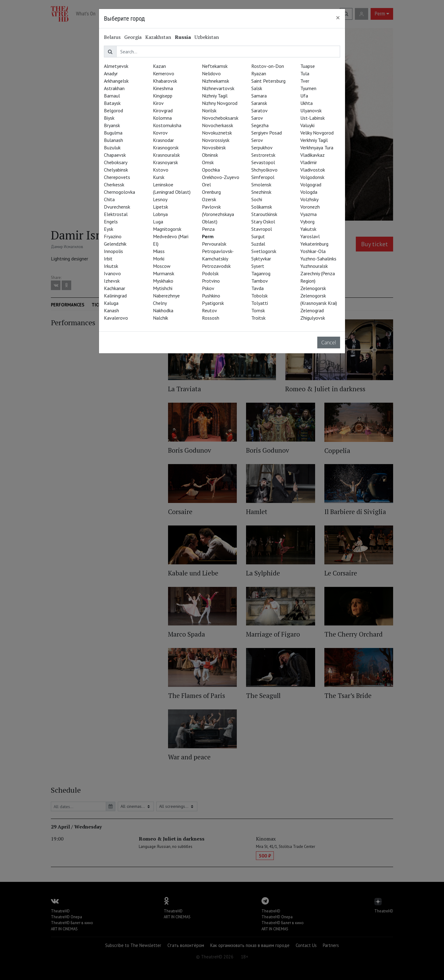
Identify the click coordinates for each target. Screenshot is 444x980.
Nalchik (160, 318)
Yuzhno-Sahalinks (318, 259)
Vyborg (307, 222)
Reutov (210, 310)
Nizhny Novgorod (220, 103)
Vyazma (308, 214)
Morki (159, 259)
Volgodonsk (312, 177)
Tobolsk (259, 296)
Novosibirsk (214, 147)
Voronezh (310, 207)
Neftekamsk (215, 66)
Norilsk (209, 110)
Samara (259, 96)
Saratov (259, 110)
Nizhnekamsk (216, 81)
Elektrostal (116, 214)
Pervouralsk (214, 244)
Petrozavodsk (216, 266)
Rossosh (211, 318)
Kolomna (162, 118)
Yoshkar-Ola (313, 251)
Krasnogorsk (166, 147)
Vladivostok (313, 170)
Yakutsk (308, 229)
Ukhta (306, 103)
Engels (111, 222)
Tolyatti (260, 303)
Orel (206, 185)
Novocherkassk (218, 125)
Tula (305, 73)
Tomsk (258, 310)
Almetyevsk (116, 66)
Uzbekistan (207, 37)
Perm (208, 236)
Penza (208, 229)
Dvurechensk (117, 207)
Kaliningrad (115, 296)
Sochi (257, 199)
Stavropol (262, 229)
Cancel (329, 343)
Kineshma (163, 88)
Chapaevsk (115, 155)
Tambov (260, 281)
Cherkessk (114, 185)
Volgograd (311, 185)
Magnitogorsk (167, 229)
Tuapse (308, 66)
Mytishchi (163, 288)
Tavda (257, 288)
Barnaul (112, 96)
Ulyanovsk (311, 110)
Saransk (259, 103)
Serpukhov (262, 147)
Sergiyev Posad (267, 133)
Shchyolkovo (264, 170)
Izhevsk (112, 281)
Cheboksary (116, 162)
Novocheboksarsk (220, 118)
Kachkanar (115, 288)
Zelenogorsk (313, 288)
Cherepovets (117, 177)
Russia (183, 37)
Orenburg (211, 192)
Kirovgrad (163, 110)
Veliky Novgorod (317, 133)
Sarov (257, 118)
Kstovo (161, 170)
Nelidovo (211, 73)
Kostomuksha (167, 125)
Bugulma (113, 133)
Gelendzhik (115, 244)
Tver (305, 81)
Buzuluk (112, 147)
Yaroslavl (310, 236)
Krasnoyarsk (165, 162)
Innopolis (113, 251)
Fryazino (113, 236)
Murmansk (164, 273)
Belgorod (113, 110)
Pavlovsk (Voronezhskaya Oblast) (218, 214)
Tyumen (308, 88)
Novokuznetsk (217, 133)
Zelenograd (312, 310)
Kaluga (111, 303)
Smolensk (261, 185)
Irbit (108, 259)
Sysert (258, 266)
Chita (109, 199)
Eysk (109, 229)
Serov (257, 140)
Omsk (208, 162)
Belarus (112, 37)
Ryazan (259, 73)
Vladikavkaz (312, 155)
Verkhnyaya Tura (317, 147)
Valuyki (307, 125)
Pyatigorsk (213, 303)
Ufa (304, 96)
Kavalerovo (116, 318)
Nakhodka (163, 310)
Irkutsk (111, 266)
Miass (159, 251)
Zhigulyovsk (313, 318)
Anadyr (111, 73)
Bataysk (112, 103)
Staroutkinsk (264, 214)
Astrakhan (114, 88)
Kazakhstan (158, 37)
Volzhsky (309, 199)
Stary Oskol (263, 222)
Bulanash (113, 140)
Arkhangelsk (116, 81)
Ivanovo (112, 273)
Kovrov (160, 133)
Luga (158, 222)
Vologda (309, 192)
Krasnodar (163, 140)
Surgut (258, 236)
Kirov (158, 103)
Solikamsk (262, 207)
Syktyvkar (261, 259)
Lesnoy (160, 199)
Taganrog (261, 273)
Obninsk (210, 155)
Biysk (109, 118)
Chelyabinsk (116, 170)
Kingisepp (163, 96)
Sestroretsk (263, 155)
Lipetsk (160, 207)
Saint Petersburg (268, 81)
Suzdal (258, 244)
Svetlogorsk (264, 251)
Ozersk (209, 199)
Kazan (159, 66)
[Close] (338, 18)
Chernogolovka (119, 192)
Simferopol (263, 177)
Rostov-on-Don (268, 66)
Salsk (257, 88)
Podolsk (210, 273)
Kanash (111, 310)
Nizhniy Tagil (215, 96)
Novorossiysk (216, 140)
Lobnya (160, 214)
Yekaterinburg (314, 244)
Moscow (162, 266)
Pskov (208, 288)
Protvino (211, 281)
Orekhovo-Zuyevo (221, 177)
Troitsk (258, 318)
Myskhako (163, 281)
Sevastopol (263, 162)
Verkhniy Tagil (314, 140)
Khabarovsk (165, 81)
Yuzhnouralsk (314, 266)
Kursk (159, 177)
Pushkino (211, 296)
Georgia (133, 37)
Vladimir (309, 162)
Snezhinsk (261, 192)
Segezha (260, 125)
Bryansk (112, 125)
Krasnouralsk (166, 155)
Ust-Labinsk (312, 118)
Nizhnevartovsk (218, 88)
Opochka (211, 170)
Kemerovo (164, 73)
